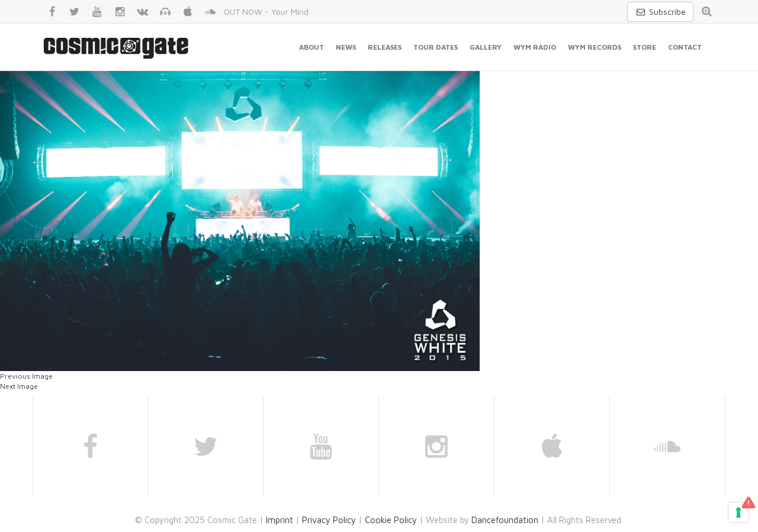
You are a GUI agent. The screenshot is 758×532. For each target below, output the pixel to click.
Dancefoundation (505, 520)
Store (645, 47)
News (346, 47)
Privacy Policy (329, 520)
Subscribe (660, 12)
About (311, 47)
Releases (385, 47)
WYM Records (595, 47)
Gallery (486, 47)
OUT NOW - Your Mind (266, 12)
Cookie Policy (391, 520)
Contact (685, 47)
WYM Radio (535, 47)
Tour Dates (436, 47)
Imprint (280, 520)
